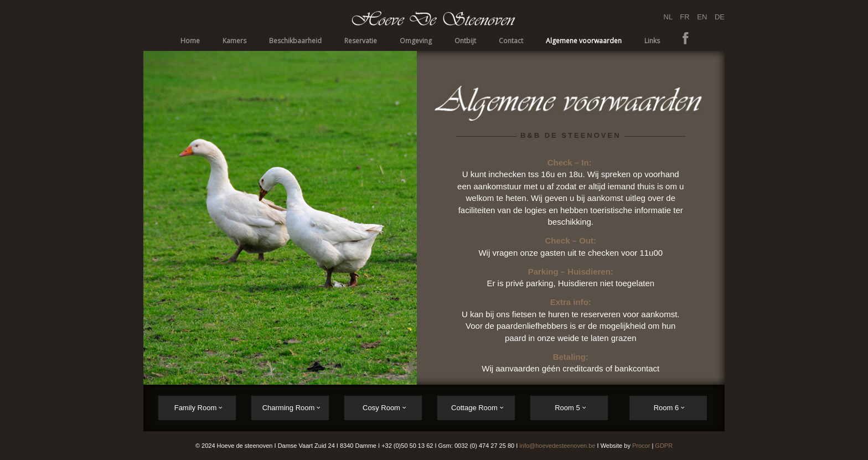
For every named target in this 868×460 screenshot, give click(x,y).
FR (686, 17)
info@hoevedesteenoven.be (557, 446)
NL (669, 17)
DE (720, 17)
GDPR (664, 446)
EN (702, 17)
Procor (641, 446)
